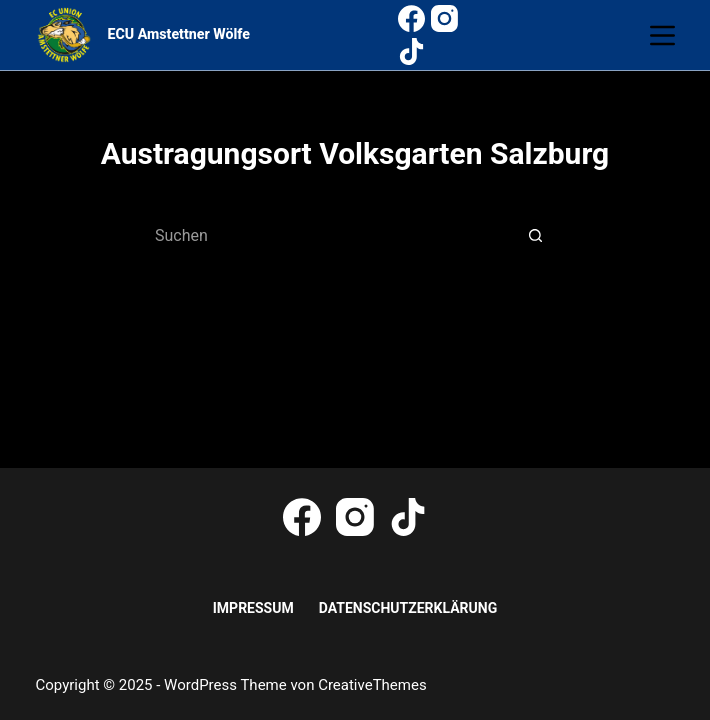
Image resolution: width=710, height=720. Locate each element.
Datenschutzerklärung (408, 608)
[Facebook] (411, 18)
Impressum (253, 608)
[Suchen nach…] (335, 236)
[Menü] (662, 35)
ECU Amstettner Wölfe (179, 34)
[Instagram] (444, 18)
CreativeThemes (372, 685)
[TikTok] (411, 51)
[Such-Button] (535, 236)
